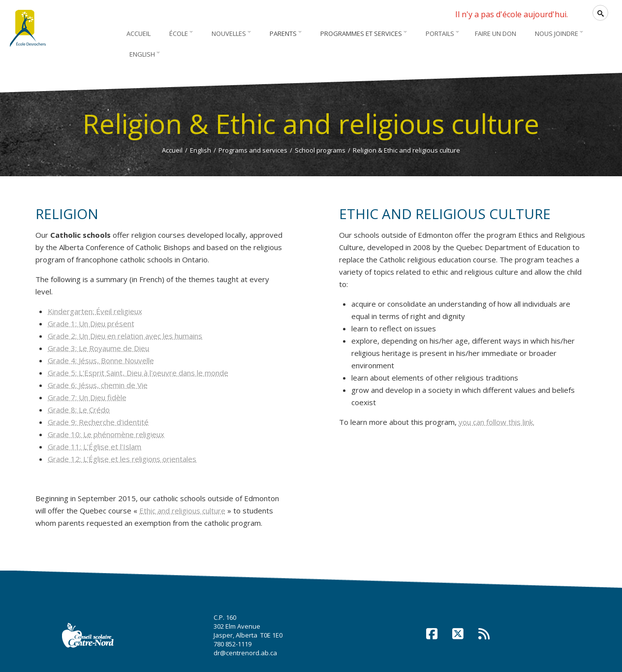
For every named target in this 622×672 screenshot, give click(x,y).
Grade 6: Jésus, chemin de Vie (98, 385)
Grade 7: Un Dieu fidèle (87, 397)
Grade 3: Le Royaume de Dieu (98, 348)
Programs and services (253, 150)
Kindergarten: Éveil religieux (95, 311)
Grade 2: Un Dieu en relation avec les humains (125, 336)
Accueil (172, 150)
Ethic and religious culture (182, 511)
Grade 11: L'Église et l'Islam (94, 447)
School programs (320, 150)
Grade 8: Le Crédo (79, 410)
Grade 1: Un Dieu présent (91, 323)
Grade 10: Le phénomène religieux (106, 434)
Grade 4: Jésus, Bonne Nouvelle (101, 360)
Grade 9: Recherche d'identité (98, 422)
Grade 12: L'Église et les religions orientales (122, 459)
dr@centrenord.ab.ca (245, 653)
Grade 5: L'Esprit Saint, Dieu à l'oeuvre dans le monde (138, 373)
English (201, 150)
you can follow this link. (497, 422)
